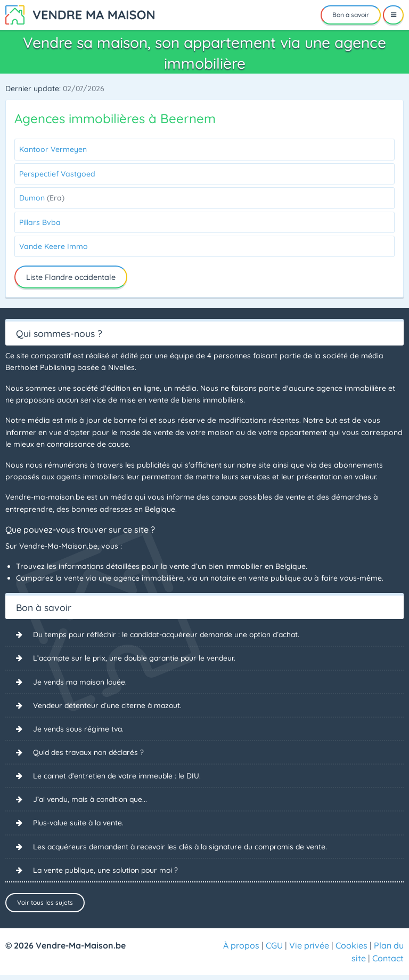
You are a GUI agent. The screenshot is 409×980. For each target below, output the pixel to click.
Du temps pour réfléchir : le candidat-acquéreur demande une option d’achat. (171, 634)
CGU (274, 950)
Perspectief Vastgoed (57, 174)
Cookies (351, 950)
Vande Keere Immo (54, 246)
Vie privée (309, 950)
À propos (241, 950)
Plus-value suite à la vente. (80, 824)
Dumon (42, 198)
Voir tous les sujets (45, 904)
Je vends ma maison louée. (81, 682)
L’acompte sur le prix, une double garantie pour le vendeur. (138, 658)
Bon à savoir (351, 15)
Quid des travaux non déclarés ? (91, 753)
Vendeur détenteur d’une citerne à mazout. (109, 705)
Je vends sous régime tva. (80, 729)
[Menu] (393, 15)
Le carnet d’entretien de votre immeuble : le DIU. (118, 777)
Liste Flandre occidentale (71, 277)
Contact (388, 963)
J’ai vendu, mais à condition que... (92, 800)
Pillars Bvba (40, 222)
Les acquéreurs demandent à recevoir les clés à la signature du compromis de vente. (185, 848)
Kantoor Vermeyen (53, 149)
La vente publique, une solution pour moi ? (108, 871)
